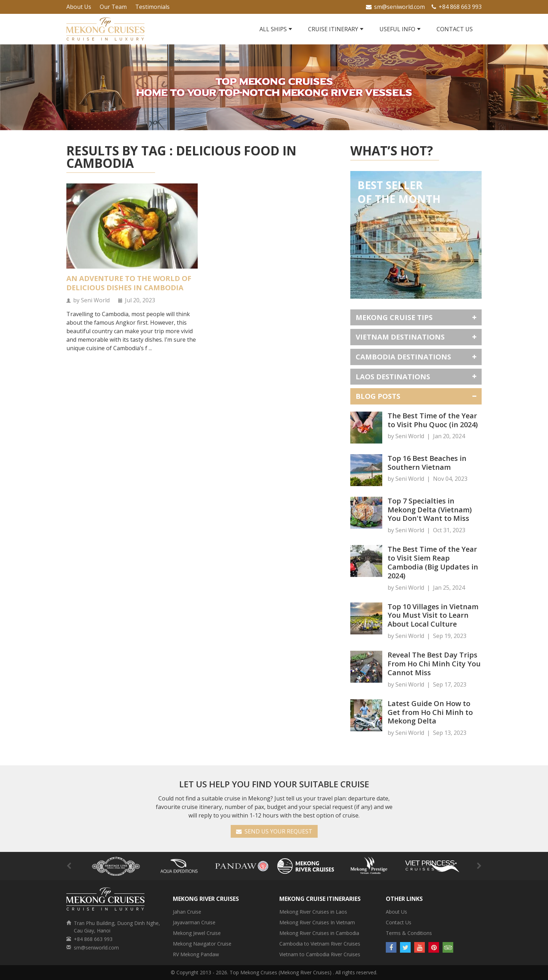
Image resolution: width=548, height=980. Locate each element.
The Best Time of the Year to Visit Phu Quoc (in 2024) (433, 420)
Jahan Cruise (187, 912)
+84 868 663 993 (457, 7)
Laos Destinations (393, 377)
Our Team (113, 7)
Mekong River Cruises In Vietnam (317, 922)
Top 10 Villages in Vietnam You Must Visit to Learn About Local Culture (433, 615)
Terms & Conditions (409, 933)
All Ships (273, 29)
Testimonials (152, 7)
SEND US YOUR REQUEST (274, 831)
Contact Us (455, 29)
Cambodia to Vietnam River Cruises (320, 944)
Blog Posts (378, 396)
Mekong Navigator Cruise (202, 944)
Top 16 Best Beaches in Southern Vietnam (427, 463)
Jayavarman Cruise (194, 922)
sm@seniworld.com (395, 7)
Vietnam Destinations (400, 337)
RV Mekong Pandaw (196, 954)
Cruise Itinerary (333, 29)
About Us (79, 7)
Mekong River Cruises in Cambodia (319, 933)
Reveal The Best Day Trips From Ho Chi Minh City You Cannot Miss (434, 664)
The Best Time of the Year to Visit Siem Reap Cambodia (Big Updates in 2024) (433, 562)
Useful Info (397, 29)
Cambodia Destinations (403, 357)
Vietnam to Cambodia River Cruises (320, 954)
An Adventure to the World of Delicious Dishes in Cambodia (129, 283)
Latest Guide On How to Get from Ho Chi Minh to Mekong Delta (430, 712)
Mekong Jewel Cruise (197, 933)
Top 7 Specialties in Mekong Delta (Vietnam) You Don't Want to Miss (430, 510)
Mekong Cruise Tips (394, 317)
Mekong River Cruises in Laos (313, 912)
